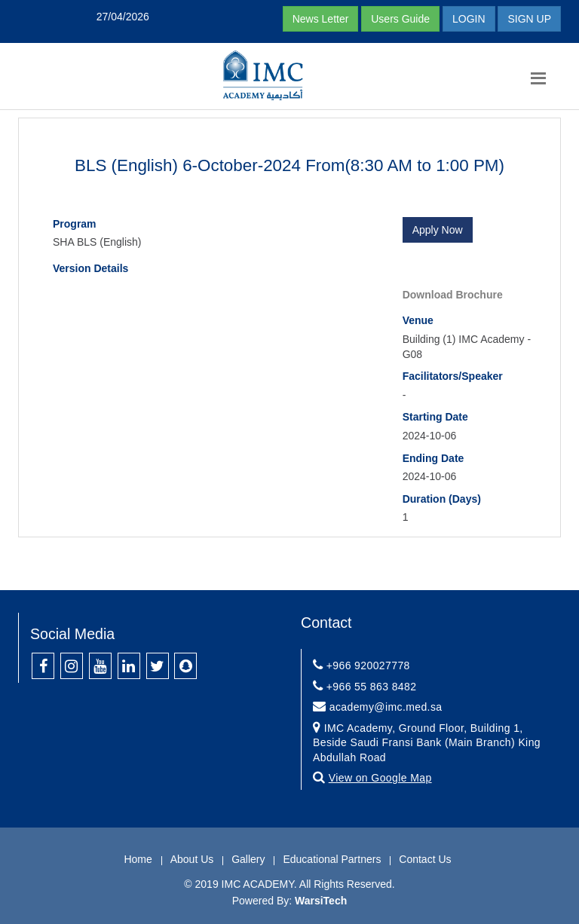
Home (138, 859)
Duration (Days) (442, 499)
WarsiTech (321, 901)
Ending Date (433, 458)
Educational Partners (332, 859)
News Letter (321, 19)
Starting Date (435, 417)
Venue (418, 320)
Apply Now (438, 230)
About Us (192, 859)
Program (75, 224)
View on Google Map (380, 778)
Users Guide (400, 19)
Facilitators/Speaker (453, 376)
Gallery (248, 859)
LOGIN (469, 19)
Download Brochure (453, 295)
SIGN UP (529, 19)
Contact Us (425, 859)
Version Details (90, 268)
